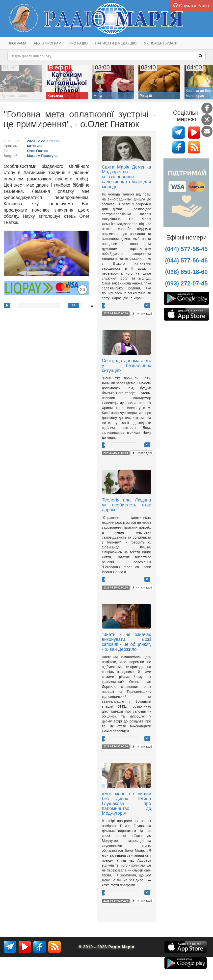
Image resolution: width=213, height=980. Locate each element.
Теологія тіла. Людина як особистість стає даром (126, 505)
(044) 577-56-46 (186, 260)
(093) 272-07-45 (186, 283)
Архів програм (47, 43)
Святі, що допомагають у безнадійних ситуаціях (126, 366)
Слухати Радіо (191, 6)
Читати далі (142, 314)
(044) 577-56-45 (186, 249)
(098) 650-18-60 (186, 272)
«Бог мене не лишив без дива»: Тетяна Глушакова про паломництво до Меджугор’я (126, 803)
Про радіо (78, 43)
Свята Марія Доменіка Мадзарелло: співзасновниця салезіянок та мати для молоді (126, 177)
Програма (17, 43)
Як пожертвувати (161, 43)
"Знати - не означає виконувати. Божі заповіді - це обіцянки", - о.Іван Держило (126, 642)
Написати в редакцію (116, 43)
